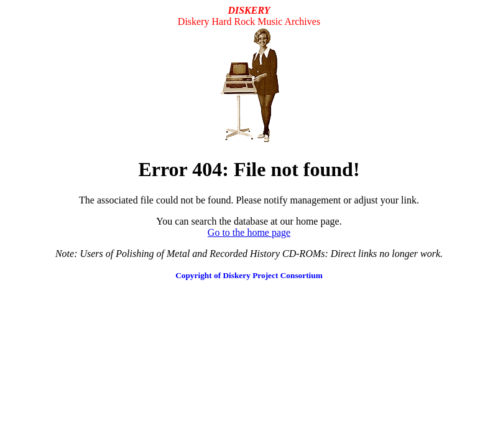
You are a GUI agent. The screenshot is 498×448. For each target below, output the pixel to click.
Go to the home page (249, 232)
